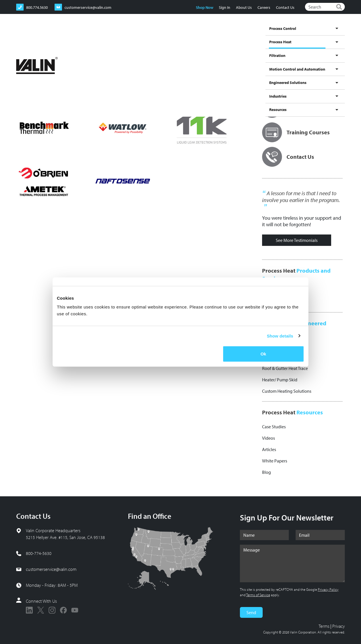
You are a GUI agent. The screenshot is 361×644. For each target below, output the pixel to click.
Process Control (140, 35)
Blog (266, 472)
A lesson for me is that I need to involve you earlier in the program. (301, 197)
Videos (268, 438)
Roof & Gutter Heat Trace (285, 368)
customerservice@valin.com (51, 569)
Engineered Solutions (281, 35)
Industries (312, 35)
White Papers (275, 461)
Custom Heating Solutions (287, 391)
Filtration (192, 35)
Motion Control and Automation (231, 35)
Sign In (225, 7)
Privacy (339, 626)
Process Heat (169, 40)
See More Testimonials (297, 240)
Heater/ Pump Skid (280, 380)
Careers (264, 7)
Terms (324, 626)
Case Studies (274, 427)
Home (22, 54)
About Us (244, 7)
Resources (334, 35)
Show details (280, 336)
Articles (269, 449)
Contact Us (285, 7)
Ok (263, 354)
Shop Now (205, 7)
